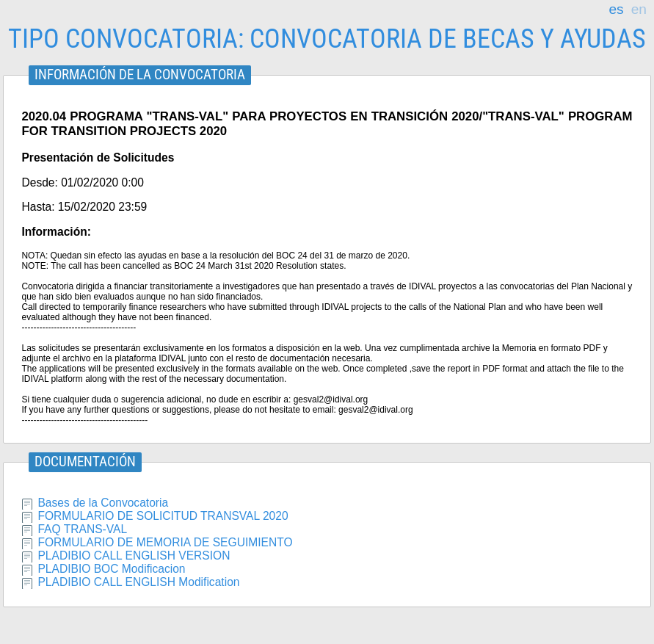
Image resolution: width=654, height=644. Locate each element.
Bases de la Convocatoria (103, 503)
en (639, 10)
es (616, 10)
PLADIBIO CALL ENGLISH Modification (138, 582)
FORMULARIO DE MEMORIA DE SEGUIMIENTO (165, 542)
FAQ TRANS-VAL (82, 529)
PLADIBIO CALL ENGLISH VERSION (134, 556)
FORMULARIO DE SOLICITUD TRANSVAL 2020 (163, 516)
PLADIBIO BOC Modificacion (111, 569)
